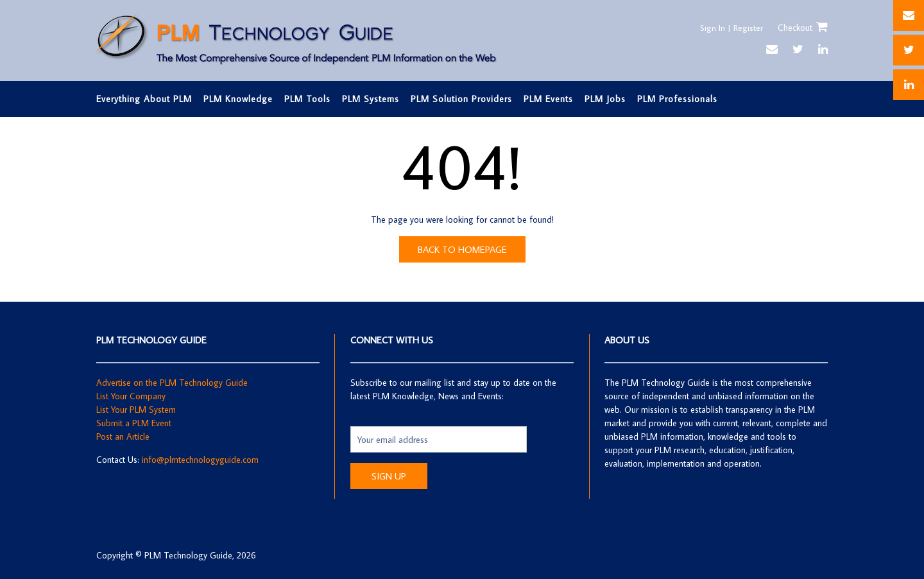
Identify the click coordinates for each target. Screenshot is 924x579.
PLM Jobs (605, 99)
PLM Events (548, 99)
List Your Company (131, 396)
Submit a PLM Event (134, 423)
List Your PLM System (136, 410)
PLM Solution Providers (461, 99)
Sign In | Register (730, 28)
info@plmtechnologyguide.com (200, 460)
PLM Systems (371, 99)
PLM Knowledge (238, 99)
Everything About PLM (144, 99)
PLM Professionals (677, 99)
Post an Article (123, 436)
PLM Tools (307, 99)
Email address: (377, 419)
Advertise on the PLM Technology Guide (172, 383)
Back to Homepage (462, 249)
